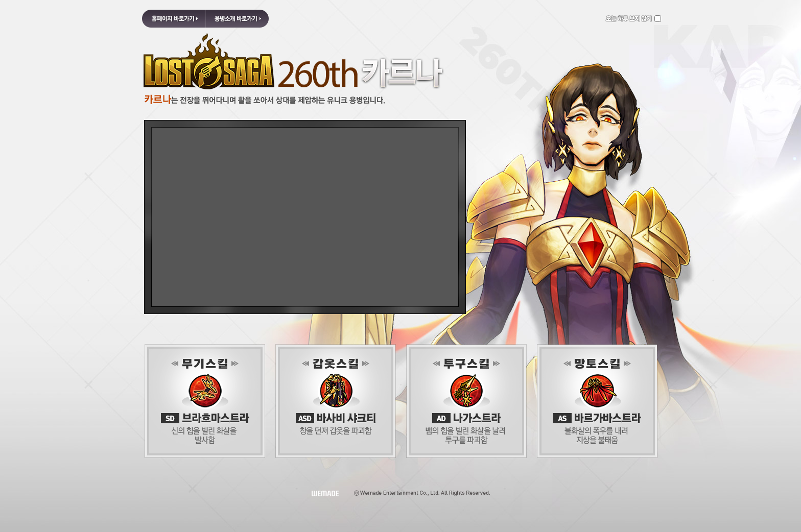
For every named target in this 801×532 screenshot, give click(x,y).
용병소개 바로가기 (237, 19)
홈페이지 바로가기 (174, 19)
